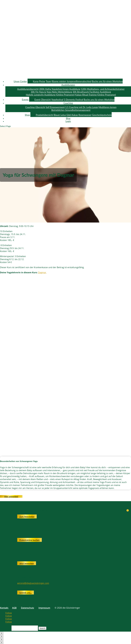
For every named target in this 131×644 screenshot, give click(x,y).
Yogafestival (57, 100)
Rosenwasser (85, 115)
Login (68, 121)
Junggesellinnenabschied (79, 81)
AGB (14, 608)
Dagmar (42, 272)
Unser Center (20, 81)
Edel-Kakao (72, 115)
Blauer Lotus (60, 115)
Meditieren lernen (107, 107)
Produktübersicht (44, 115)
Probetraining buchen (29, 540)
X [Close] (2, 633)
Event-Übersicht (43, 100)
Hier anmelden (11, 496)
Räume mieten (59, 81)
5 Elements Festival (73, 100)
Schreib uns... (26, 593)
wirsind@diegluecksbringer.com (33, 583)
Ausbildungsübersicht (28, 89)
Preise (42, 81)
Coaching (68, 103)
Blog (68, 118)
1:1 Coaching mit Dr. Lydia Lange (82, 107)
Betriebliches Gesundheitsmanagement (71, 110)
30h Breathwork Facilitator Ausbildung (92, 92)
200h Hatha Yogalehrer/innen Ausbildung (60, 89)
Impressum (44, 608)
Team (48, 81)
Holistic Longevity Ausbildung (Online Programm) (50, 95)
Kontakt (4, 608)
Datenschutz (27, 608)
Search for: (5, 628)
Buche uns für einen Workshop (107, 81)
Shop (27, 115)
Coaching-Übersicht (35, 107)
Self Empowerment (55, 107)
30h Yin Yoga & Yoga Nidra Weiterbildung (51, 92)
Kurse (36, 81)
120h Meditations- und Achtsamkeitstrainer (103, 89)
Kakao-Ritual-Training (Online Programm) (96, 95)
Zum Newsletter (27, 516)
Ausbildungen (68, 85)
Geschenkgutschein (102, 115)
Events (25, 100)
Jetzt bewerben (27, 563)
